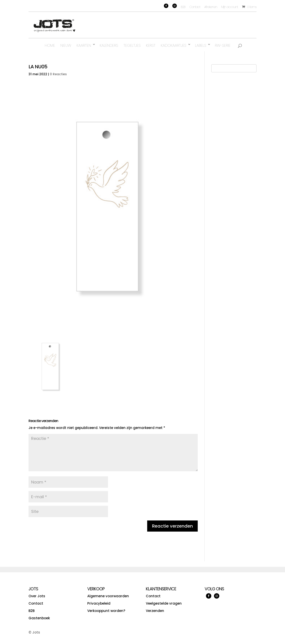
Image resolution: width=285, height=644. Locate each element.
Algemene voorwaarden (108, 596)
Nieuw (66, 45)
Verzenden (155, 611)
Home (50, 45)
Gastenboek (39, 618)
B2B (183, 7)
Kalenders (109, 45)
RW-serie (223, 45)
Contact (195, 7)
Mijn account (229, 7)
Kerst (151, 45)
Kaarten (84, 45)
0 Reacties (58, 74)
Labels (201, 45)
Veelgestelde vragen (164, 603)
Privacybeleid (99, 603)
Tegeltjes (132, 45)
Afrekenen (211, 7)
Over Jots (37, 596)
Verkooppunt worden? (106, 611)
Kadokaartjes (173, 45)
